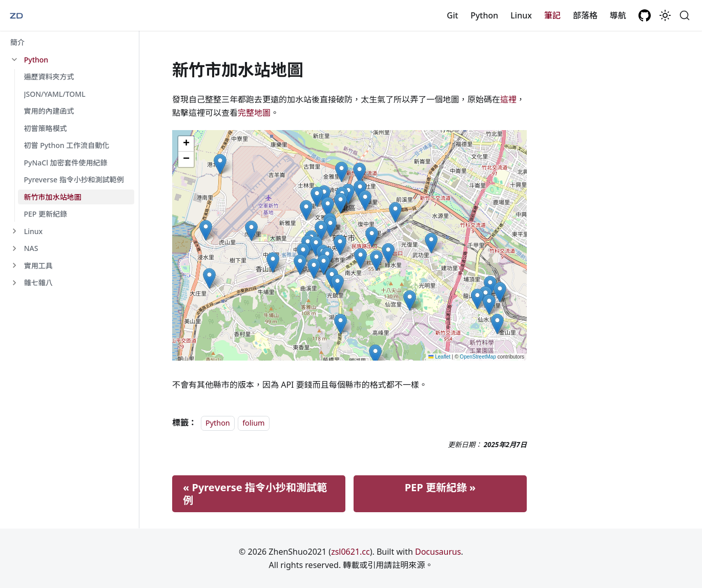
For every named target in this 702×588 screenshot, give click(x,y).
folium (253, 423)
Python (484, 15)
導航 (618, 15)
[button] (69, 60)
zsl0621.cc (350, 552)
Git (452, 15)
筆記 (552, 15)
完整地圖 (254, 113)
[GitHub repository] (645, 15)
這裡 (508, 99)
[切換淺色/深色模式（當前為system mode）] (665, 15)
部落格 (585, 15)
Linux (521, 15)
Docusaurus (438, 552)
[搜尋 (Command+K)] (685, 15)
